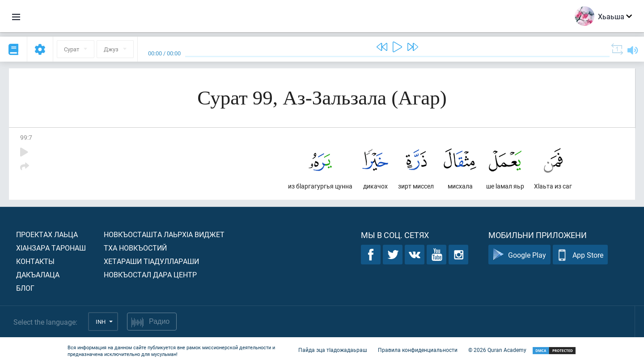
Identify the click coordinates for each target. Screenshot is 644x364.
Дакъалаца (38, 274)
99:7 (26, 137)
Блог (25, 288)
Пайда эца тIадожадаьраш (333, 350)
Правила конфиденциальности (418, 350)
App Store (580, 255)
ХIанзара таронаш (51, 248)
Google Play (519, 255)
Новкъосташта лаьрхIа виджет (164, 234)
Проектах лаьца (47, 234)
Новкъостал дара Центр (150, 274)
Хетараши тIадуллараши (151, 261)
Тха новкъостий (135, 248)
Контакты (35, 261)
